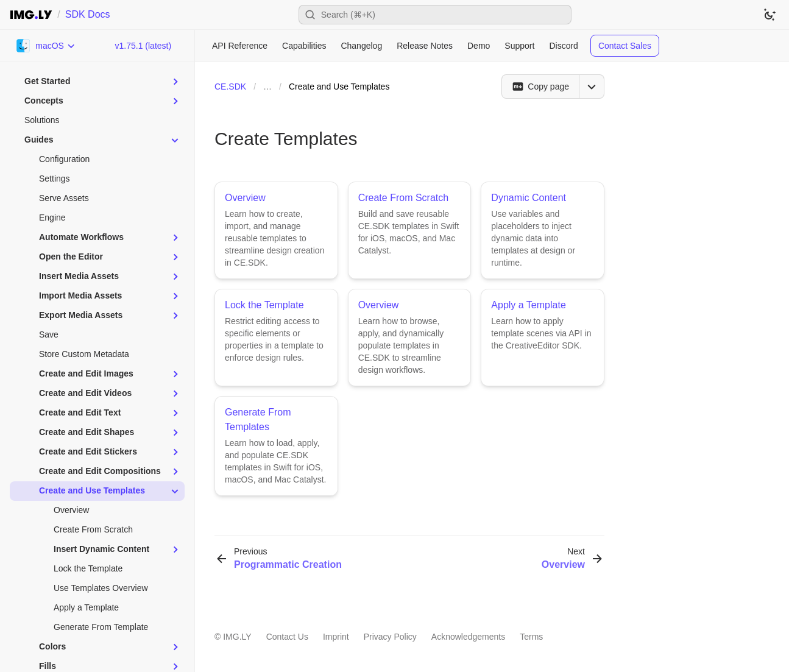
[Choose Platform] (46, 46)
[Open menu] (592, 87)
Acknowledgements (468, 637)
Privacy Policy (390, 637)
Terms (531, 637)
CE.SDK (230, 87)
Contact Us (287, 637)
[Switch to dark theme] (770, 15)
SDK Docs (88, 14)
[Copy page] (540, 87)
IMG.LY (237, 637)
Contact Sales (625, 46)
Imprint (336, 637)
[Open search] (435, 15)
